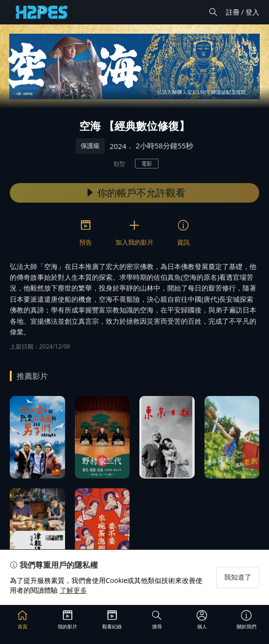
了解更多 (73, 590)
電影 (147, 163)
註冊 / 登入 (243, 12)
